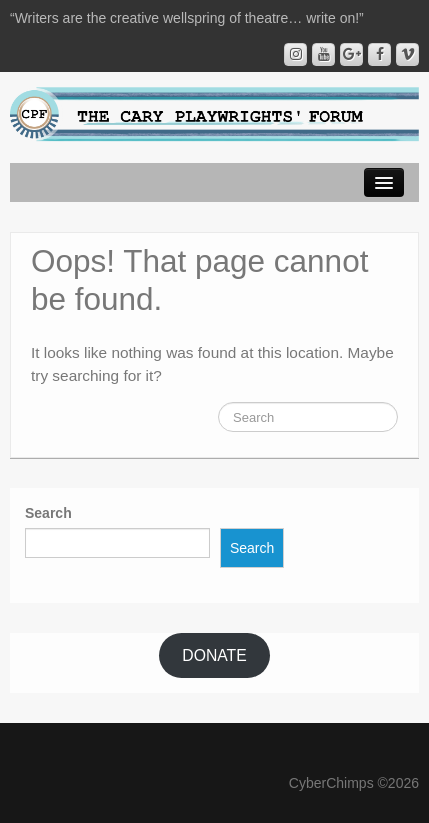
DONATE (214, 655)
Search (48, 513)
